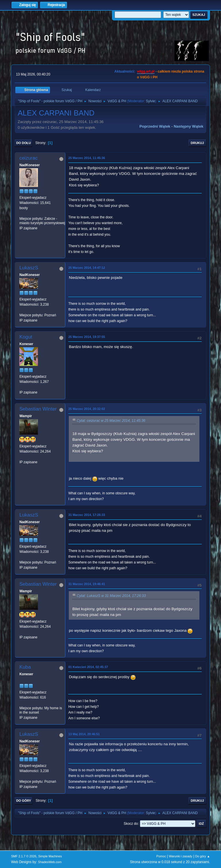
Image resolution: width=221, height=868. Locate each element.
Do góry (24, 801)
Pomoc (161, 856)
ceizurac (28, 158)
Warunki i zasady (181, 856)
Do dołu (23, 143)
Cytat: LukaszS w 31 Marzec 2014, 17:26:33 (111, 596)
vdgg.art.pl (146, 71)
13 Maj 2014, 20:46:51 (84, 734)
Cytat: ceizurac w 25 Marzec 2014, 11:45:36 (111, 421)
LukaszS (29, 268)
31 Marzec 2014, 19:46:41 (87, 584)
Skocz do (131, 824)
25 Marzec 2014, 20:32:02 (87, 409)
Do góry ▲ (202, 856)
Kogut (26, 337)
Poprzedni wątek (155, 126)
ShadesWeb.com (50, 862)
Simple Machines (50, 856)
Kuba (25, 667)
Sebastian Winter (38, 409)
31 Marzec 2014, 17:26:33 (87, 515)
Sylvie (150, 101)
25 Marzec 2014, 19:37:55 (87, 337)
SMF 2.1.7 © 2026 (24, 856)
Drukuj (197, 143)
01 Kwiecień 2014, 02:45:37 (88, 667)
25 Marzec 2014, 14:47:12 (87, 268)
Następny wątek (189, 126)
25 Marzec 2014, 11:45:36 (87, 158)
